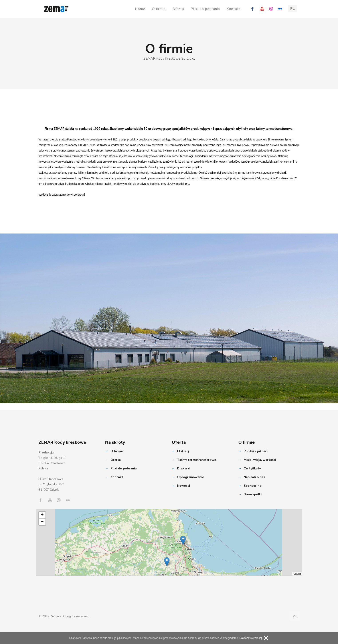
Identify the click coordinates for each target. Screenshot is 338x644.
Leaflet (297, 574)
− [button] (42, 522)
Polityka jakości (256, 451)
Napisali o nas (254, 477)
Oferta (116, 460)
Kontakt (117, 477)
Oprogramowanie (191, 477)
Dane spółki (253, 494)
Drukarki (184, 468)
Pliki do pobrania (124, 468)
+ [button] (42, 515)
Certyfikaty (252, 468)
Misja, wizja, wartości (260, 460)
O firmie (117, 451)
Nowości (184, 486)
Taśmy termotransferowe (197, 460)
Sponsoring (253, 486)
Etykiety (183, 451)
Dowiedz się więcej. (251, 638)
